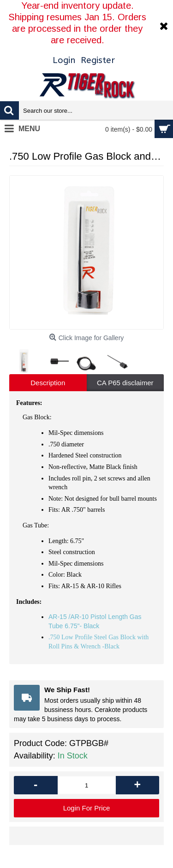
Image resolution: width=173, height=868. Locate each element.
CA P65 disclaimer (125, 383)
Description (48, 383)
